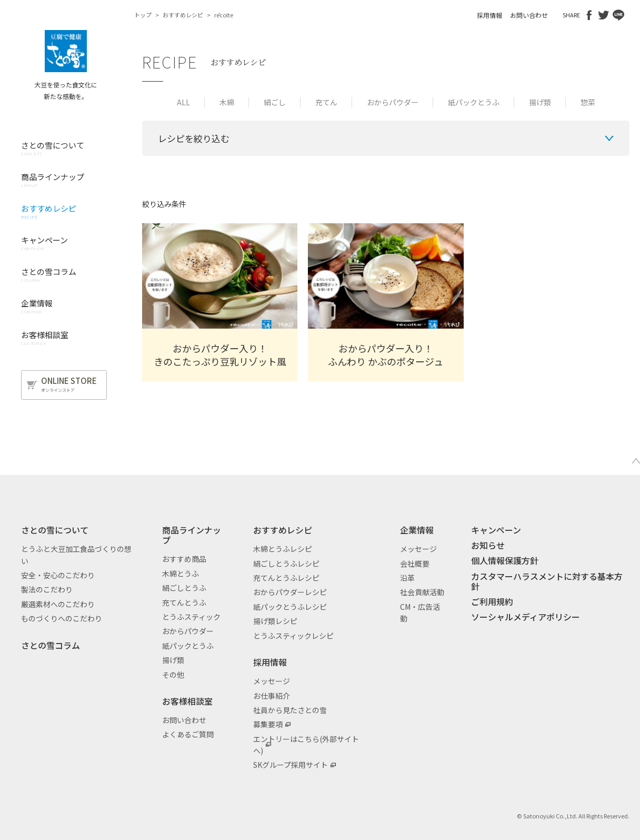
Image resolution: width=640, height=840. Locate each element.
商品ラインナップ (192, 535)
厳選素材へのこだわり (58, 604)
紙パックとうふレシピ (290, 607)
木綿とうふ (181, 574)
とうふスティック (191, 617)
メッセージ (272, 681)
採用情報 (489, 15)
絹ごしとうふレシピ (286, 564)
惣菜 (588, 102)
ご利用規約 (492, 601)
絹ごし (275, 102)
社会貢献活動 (422, 592)
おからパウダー (393, 102)
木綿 (227, 102)
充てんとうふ (184, 602)
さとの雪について (55, 530)
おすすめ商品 (184, 559)
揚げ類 (540, 102)
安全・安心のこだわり (58, 575)
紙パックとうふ (474, 102)
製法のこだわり (47, 589)
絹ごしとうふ (184, 588)
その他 (173, 675)
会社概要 (415, 564)
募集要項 (268, 724)
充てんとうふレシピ (286, 578)
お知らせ (488, 545)
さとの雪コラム (51, 645)
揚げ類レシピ (275, 621)
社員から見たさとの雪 (290, 710)
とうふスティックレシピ (293, 636)
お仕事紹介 (272, 696)
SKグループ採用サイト (291, 765)
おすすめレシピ (183, 15)
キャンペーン (496, 530)
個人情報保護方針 (505, 560)
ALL (183, 102)
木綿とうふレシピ (283, 549)
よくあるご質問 (188, 734)
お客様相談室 (187, 701)
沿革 (407, 578)
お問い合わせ (529, 15)
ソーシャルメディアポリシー (526, 617)
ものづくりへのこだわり (62, 618)
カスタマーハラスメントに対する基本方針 (547, 581)
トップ (143, 15)
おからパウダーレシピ (290, 592)
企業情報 (417, 530)
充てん (326, 102)
